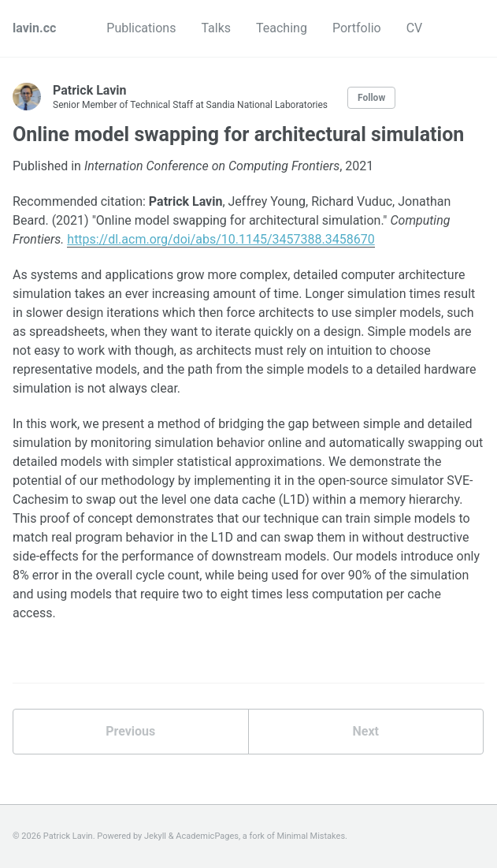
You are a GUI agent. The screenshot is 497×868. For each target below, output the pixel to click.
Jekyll (155, 836)
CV (415, 28)
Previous (130, 731)
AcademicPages (207, 836)
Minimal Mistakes (312, 836)
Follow (371, 98)
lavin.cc (34, 28)
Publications (141, 28)
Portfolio (357, 28)
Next (366, 731)
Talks (216, 28)
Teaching (282, 28)
